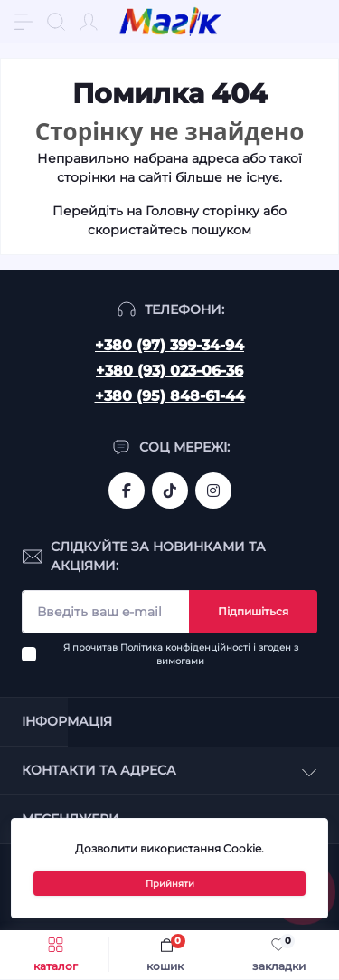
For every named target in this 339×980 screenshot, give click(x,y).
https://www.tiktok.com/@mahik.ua (170, 490)
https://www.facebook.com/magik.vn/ (127, 490)
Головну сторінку (202, 211)
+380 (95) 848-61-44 (170, 396)
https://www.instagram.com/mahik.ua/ (213, 490)
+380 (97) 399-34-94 (169, 345)
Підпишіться (253, 611)
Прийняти (170, 884)
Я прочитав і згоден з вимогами (181, 654)
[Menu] (24, 22)
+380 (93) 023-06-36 (169, 371)
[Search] (56, 22)
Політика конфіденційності (185, 647)
